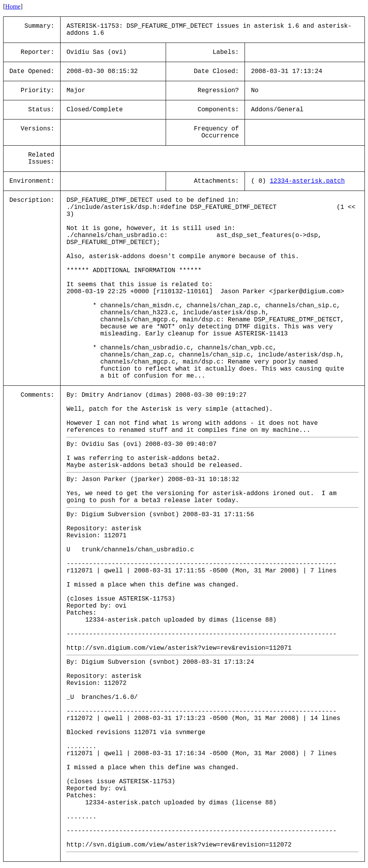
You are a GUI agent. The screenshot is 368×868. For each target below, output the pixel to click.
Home (13, 6)
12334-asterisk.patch (307, 181)
